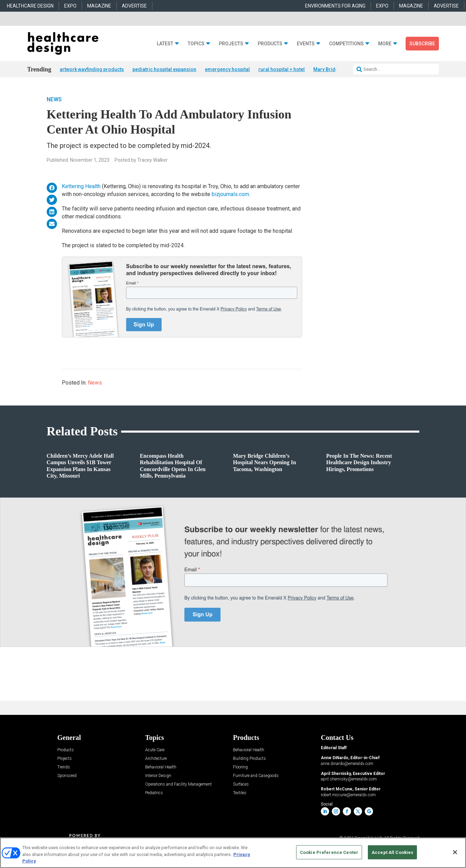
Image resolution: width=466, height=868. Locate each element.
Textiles (240, 794)
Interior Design (158, 776)
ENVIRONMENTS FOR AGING (335, 6)
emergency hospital (227, 69)
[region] (233, 853)
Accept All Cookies (392, 852)
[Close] (455, 852)
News (54, 100)
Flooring (240, 768)
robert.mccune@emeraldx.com (348, 795)
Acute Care (155, 751)
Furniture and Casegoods (256, 776)
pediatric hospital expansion (164, 69)
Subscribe (422, 44)
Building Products (249, 759)
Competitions (346, 44)
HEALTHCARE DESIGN (30, 6)
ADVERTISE (134, 6)
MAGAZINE (99, 6)
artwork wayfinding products (92, 69)
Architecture (156, 759)
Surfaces (241, 785)
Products (270, 44)
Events (306, 44)
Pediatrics (154, 794)
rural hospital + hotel (282, 69)
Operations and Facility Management (178, 785)
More (385, 44)
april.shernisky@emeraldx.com (349, 780)
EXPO (70, 6)
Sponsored (67, 776)
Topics (196, 44)
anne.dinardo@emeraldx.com (347, 764)
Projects (231, 44)
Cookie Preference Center (329, 852)
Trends (64, 768)
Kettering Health (81, 187)
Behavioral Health (161, 768)
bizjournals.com (230, 195)
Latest (165, 44)
